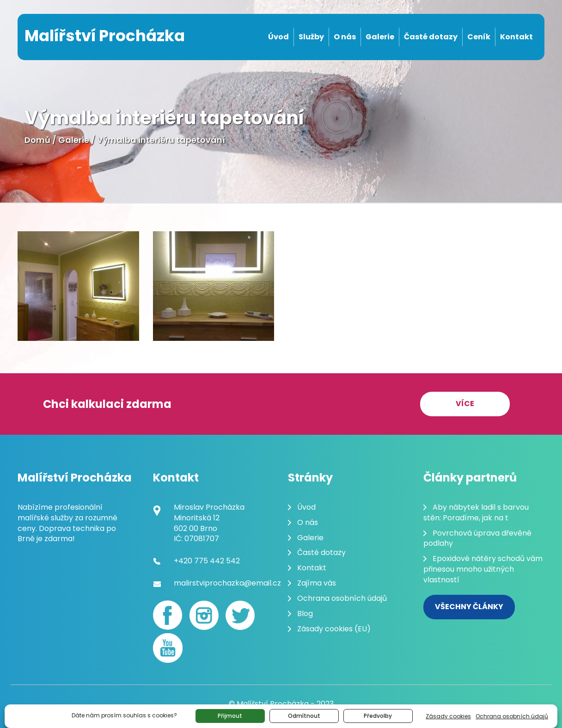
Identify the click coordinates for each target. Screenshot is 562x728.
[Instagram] (204, 615)
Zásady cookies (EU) (334, 629)
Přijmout (230, 716)
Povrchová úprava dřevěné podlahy (477, 538)
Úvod (278, 37)
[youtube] (168, 648)
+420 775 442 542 (207, 561)
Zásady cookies (448, 716)
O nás (345, 37)
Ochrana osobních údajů (512, 716)
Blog (305, 614)
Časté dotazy (431, 37)
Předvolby (378, 716)
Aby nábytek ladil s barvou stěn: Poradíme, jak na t (476, 512)
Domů (37, 140)
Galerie (380, 37)
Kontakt (516, 37)
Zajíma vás (317, 583)
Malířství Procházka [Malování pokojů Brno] (105, 36)
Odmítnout (304, 716)
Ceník (479, 37)
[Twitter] (240, 615)
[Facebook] (168, 615)
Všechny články (469, 607)
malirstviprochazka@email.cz (227, 583)
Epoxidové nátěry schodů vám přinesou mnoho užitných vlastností (483, 569)
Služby (311, 37)
